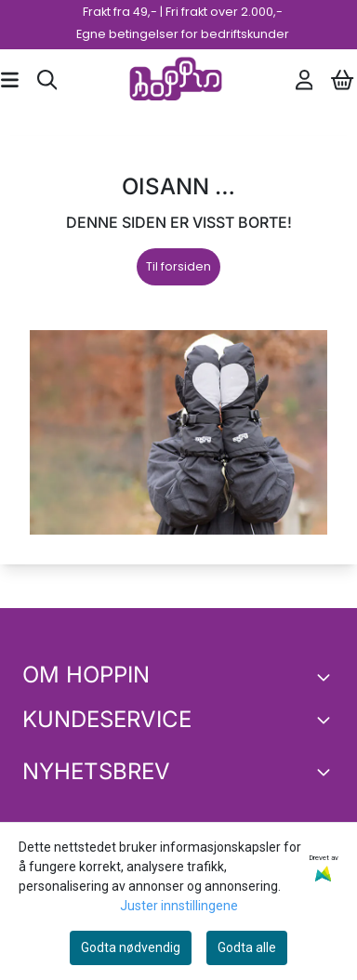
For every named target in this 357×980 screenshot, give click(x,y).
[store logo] (176, 80)
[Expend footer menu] (327, 720)
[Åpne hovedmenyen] (10, 80)
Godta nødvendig (131, 947)
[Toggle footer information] (327, 677)
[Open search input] (47, 80)
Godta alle (247, 947)
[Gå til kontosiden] (304, 80)
